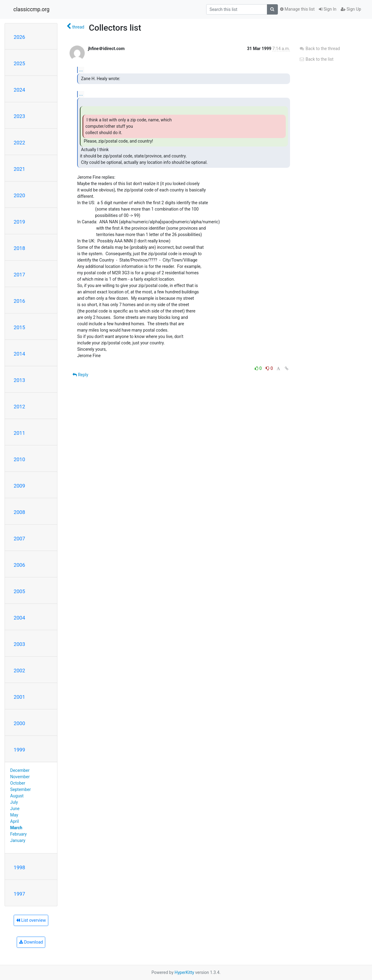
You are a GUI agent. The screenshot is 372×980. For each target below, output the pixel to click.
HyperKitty (184, 972)
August (17, 796)
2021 (19, 169)
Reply (80, 375)
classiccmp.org (31, 9)
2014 (19, 354)
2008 (19, 512)
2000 (19, 723)
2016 (19, 301)
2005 (19, 591)
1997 (19, 894)
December (20, 770)
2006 (19, 565)
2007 (19, 539)
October (18, 783)
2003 (19, 644)
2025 (19, 63)
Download (31, 942)
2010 (19, 459)
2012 (19, 407)
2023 (19, 116)
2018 (19, 248)
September (21, 789)
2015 (19, 327)
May (14, 815)
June (15, 809)
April (15, 821)
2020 (19, 195)
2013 (19, 380)
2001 (19, 697)
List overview (31, 920)
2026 (19, 37)
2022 (19, 143)
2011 (19, 433)
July (14, 802)
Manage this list (297, 9)
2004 (19, 618)
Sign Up (351, 9)
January (18, 840)
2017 (19, 275)
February (19, 834)
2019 (19, 222)
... (81, 70)
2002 (19, 671)
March (16, 828)
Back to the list (316, 59)
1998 (19, 867)
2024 (19, 90)
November (20, 777)
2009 (19, 486)
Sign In (328, 9)
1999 (19, 750)
